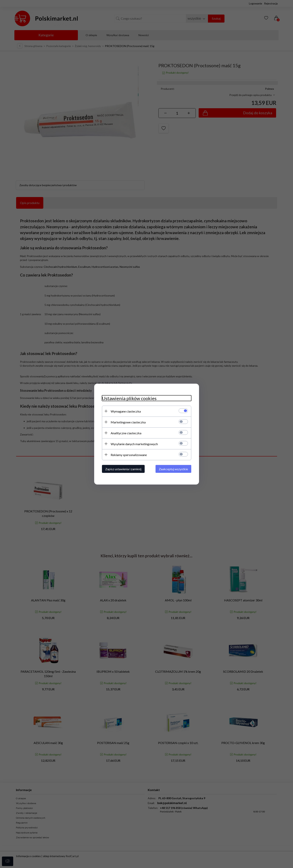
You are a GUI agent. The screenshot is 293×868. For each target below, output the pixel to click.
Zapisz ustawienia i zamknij (123, 469)
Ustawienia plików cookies (129, 398)
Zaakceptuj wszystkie (173, 469)
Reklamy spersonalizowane (129, 455)
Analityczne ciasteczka (126, 433)
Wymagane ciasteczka (126, 411)
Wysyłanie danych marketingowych (134, 444)
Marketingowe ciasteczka (128, 422)
